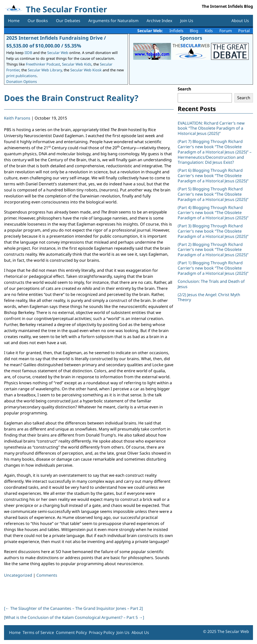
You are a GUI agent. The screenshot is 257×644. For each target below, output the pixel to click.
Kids (209, 31)
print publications (21, 76)
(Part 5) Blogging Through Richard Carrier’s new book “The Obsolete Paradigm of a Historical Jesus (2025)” (213, 194)
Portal (244, 31)
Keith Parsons (17, 118)
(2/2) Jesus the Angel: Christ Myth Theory (209, 297)
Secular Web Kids (77, 64)
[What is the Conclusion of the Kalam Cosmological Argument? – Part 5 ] (74, 617)
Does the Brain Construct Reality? (71, 98)
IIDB (28, 53)
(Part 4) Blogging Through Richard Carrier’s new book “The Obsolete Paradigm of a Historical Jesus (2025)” (214, 213)
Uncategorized (18, 575)
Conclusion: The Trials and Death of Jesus (211, 284)
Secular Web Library (45, 70)
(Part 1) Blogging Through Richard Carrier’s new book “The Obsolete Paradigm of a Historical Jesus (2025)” (214, 268)
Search (184, 89)
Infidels (176, 31)
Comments (47, 575)
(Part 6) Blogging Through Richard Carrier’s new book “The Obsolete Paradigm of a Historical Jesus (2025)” (213, 176)
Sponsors (191, 38)
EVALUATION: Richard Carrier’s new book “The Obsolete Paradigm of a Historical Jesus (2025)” (211, 128)
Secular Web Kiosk (86, 70)
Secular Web (58, 53)
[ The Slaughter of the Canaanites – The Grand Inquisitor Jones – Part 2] (73, 608)
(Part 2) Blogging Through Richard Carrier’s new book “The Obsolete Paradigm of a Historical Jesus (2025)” (214, 250)
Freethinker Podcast (43, 64)
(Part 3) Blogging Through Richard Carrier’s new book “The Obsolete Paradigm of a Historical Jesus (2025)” (214, 231)
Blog (194, 31)
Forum (226, 31)
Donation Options (22, 82)
